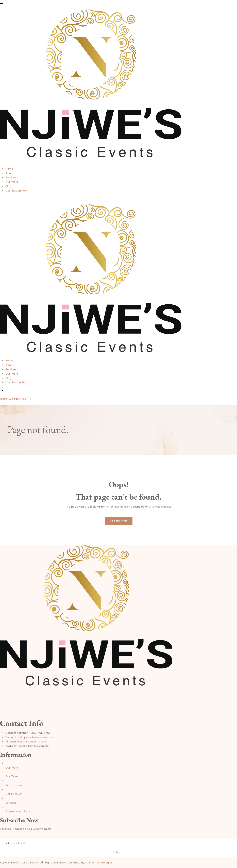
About (10, 173)
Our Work (12, 182)
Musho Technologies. (99, 863)
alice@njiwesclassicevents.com (26, 742)
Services (11, 178)
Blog (8, 186)
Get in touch (14, 794)
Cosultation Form (17, 191)
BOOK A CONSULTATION (16, 399)
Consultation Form (18, 811)
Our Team (12, 776)
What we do (14, 785)
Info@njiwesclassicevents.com (35, 737)
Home (9, 169)
